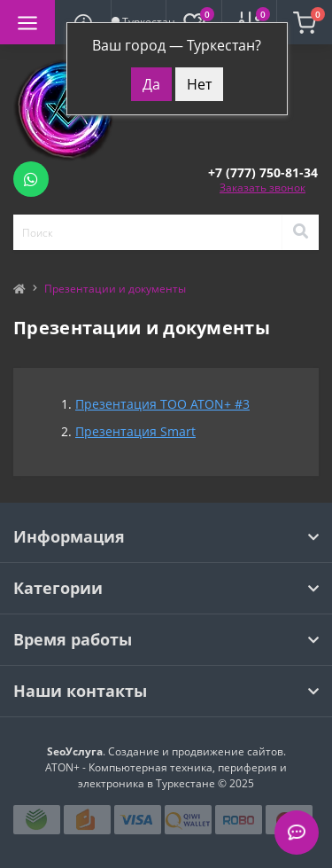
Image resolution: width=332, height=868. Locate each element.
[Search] (300, 232)
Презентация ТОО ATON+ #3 (162, 404)
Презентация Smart (135, 431)
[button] (263, 172)
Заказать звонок (263, 188)
